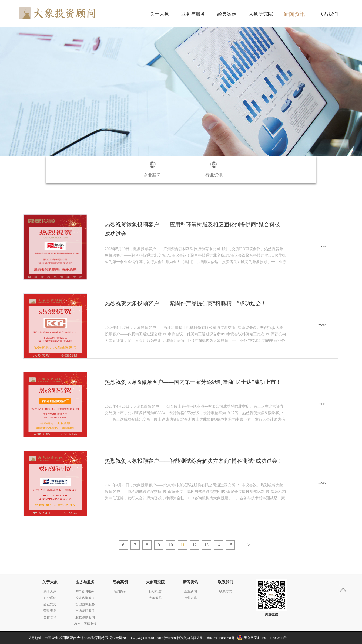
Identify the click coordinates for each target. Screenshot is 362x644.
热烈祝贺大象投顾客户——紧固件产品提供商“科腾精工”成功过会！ (186, 303)
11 (182, 545)
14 (218, 545)
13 (206, 545)
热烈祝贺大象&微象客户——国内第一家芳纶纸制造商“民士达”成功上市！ (193, 382)
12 (195, 545)
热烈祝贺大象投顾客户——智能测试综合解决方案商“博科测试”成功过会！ (194, 461)
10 (171, 545)
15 (230, 545)
